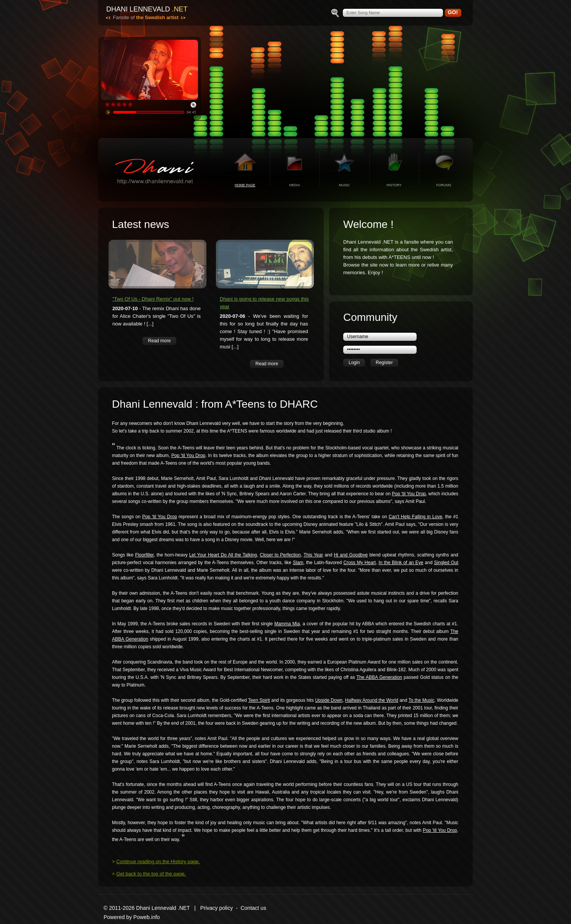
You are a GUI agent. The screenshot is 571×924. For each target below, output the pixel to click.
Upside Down (329, 700)
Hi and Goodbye (351, 555)
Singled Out (446, 563)
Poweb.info (147, 917)
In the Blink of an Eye (401, 563)
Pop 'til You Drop (188, 455)
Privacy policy (217, 908)
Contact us (253, 908)
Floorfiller (144, 555)
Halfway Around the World (372, 700)
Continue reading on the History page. (158, 861)
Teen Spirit (259, 700)
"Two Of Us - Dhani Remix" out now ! (153, 299)
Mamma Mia (287, 624)
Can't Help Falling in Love (415, 517)
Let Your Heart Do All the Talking (223, 555)
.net (180, 9)
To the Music (422, 700)
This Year (313, 555)
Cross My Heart (359, 563)
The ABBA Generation (379, 677)
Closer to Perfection (280, 555)
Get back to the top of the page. (151, 874)
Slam (298, 563)
